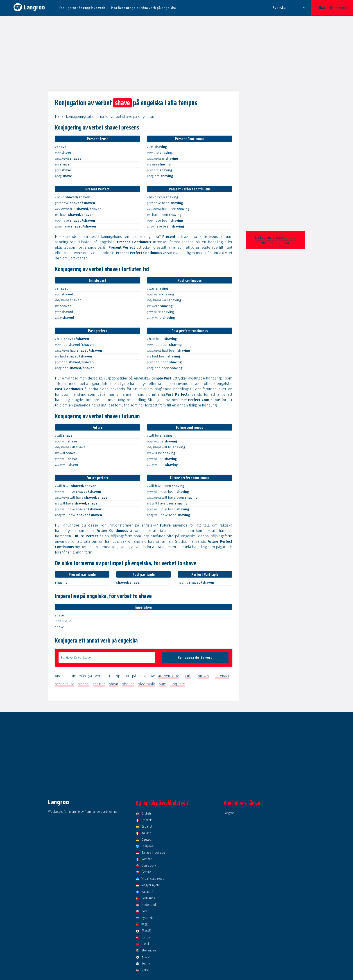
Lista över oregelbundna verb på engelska (143, 8)
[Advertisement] (176, 54)
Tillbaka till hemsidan (332, 8)
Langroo (229, 813)
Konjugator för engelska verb (82, 8)
